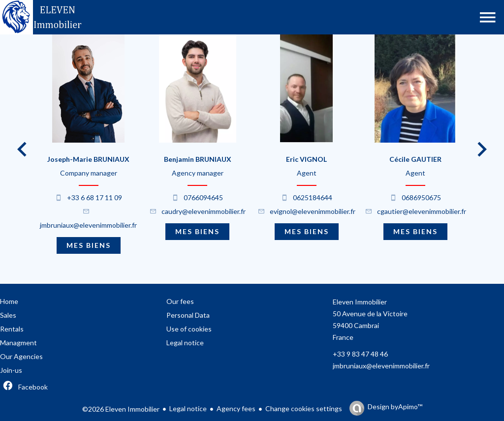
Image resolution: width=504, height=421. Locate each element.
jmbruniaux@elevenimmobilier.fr (88, 225)
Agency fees (236, 408)
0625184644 (313, 197)
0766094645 (203, 197)
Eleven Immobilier (360, 302)
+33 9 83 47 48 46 (360, 354)
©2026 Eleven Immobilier (121, 409)
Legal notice (188, 408)
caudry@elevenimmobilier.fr (204, 211)
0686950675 (421, 197)
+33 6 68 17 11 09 (94, 197)
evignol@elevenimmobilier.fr (313, 211)
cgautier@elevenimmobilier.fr (422, 211)
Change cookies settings (304, 408)
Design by (395, 407)
